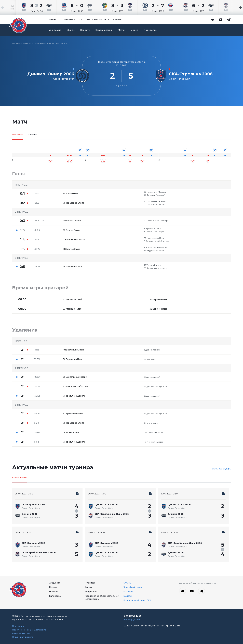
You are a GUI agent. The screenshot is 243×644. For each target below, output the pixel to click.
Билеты (118, 20)
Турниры (90, 583)
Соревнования (104, 30)
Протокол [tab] (17, 135)
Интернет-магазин (98, 20)
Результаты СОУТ (21, 633)
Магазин (128, 592)
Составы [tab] (32, 135)
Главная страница (22, 43)
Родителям (150, 30)
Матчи (121, 30)
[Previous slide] (10, 7)
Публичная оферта (23, 637)
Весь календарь (221, 469)
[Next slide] (233, 7)
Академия (55, 30)
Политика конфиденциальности (29, 630)
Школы (71, 30)
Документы (18, 626)
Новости (85, 30)
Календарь (40, 43)
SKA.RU (127, 583)
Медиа (134, 30)
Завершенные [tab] (20, 477)
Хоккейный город (72, 20)
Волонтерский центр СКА (137, 600)
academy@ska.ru (132, 619)
